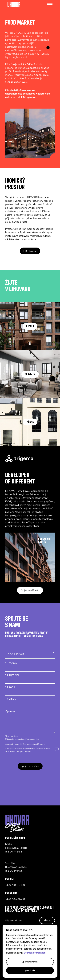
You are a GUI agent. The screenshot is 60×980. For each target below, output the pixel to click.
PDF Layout (30, 251)
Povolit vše (30, 970)
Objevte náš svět (30, 590)
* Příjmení (12, 675)
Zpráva (10, 711)
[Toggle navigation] (49, 5)
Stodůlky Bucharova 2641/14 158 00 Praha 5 (16, 867)
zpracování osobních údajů (16, 744)
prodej (30, 326)
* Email (10, 687)
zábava (30, 422)
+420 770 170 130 (15, 885)
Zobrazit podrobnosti (35, 953)
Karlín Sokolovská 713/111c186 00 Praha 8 (16, 848)
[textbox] (30, 720)
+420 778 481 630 (15, 899)
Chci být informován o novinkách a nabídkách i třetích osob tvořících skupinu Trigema (28, 750)
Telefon (10, 699)
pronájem (30, 374)
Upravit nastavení (30, 962)
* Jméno (11, 663)
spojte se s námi (30, 766)
